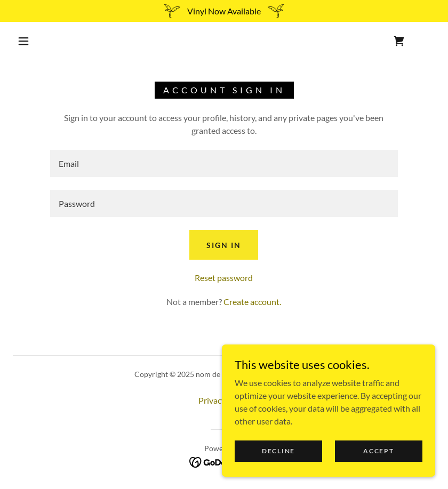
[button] (23, 41)
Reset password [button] (224, 278)
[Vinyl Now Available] (224, 11)
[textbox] (224, 163)
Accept (378, 451)
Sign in (224, 245)
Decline (278, 451)
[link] (399, 41)
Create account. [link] (252, 302)
